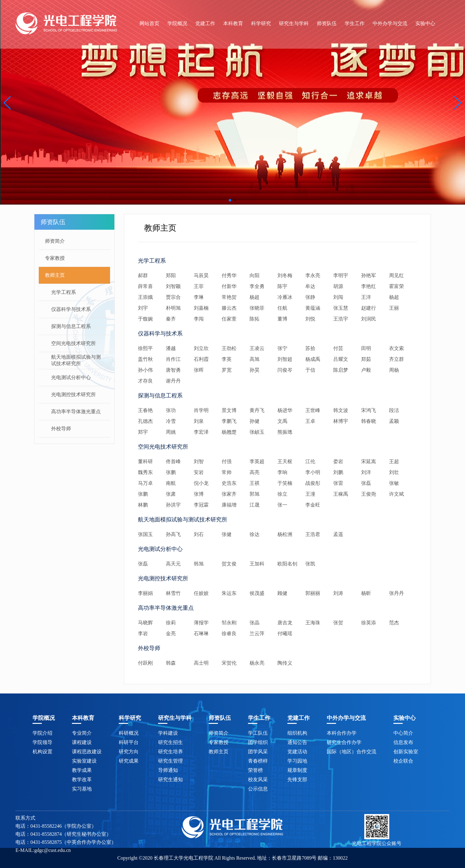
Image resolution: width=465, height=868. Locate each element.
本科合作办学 (342, 733)
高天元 (173, 564)
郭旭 (255, 494)
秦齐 (171, 319)
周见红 (396, 275)
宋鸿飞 (369, 410)
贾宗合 (173, 297)
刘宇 (143, 308)
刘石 (199, 534)
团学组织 (258, 742)
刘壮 (394, 472)
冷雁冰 (285, 297)
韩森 (171, 663)
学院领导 (42, 742)
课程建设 (82, 742)
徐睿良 (229, 633)
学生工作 (355, 23)
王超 (394, 461)
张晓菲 (257, 308)
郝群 (143, 275)
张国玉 (145, 534)
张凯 (310, 564)
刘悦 (310, 319)
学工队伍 (258, 733)
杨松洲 (285, 534)
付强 (227, 461)
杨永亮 (257, 663)
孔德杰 (145, 421)
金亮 (171, 633)
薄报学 (201, 623)
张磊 (366, 483)
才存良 (145, 381)
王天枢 (285, 461)
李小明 (313, 472)
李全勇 (257, 286)
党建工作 (205, 23)
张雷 (338, 483)
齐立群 (396, 359)
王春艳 (145, 410)
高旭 (255, 359)
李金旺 (313, 505)
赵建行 (369, 308)
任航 (282, 308)
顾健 (282, 593)
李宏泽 (201, 432)
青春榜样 (258, 761)
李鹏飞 (229, 421)
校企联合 (403, 761)
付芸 (338, 348)
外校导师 (61, 429)
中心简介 (403, 733)
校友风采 (258, 779)
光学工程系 (64, 292)
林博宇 (341, 421)
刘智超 (285, 359)
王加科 (257, 564)
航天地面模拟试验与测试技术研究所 (76, 360)
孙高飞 (173, 534)
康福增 (229, 505)
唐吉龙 (285, 623)
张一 (282, 505)
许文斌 (396, 494)
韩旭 (199, 564)
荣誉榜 (255, 770)
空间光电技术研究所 (73, 343)
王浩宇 (341, 319)
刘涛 (338, 593)
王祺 (255, 483)
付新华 (229, 286)
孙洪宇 (173, 505)
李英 (227, 359)
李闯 (199, 319)
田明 (366, 348)
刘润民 (369, 319)
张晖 (199, 370)
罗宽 (227, 370)
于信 (310, 370)
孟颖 (394, 421)
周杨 (394, 370)
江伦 (310, 461)
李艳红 (369, 286)
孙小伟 (145, 370)
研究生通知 (170, 779)
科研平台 (129, 742)
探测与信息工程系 (71, 326)
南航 (171, 483)
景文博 (229, 410)
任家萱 (229, 319)
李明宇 (341, 275)
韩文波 (341, 410)
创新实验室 (406, 752)
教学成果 (82, 770)
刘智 (199, 461)
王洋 (366, 297)
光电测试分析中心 (71, 377)
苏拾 (310, 348)
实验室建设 (84, 761)
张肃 (171, 494)
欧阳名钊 (287, 564)
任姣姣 (201, 593)
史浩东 (229, 483)
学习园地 (297, 761)
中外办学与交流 (390, 23)
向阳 (255, 275)
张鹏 (171, 472)
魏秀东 (145, 472)
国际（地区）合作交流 (352, 752)
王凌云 (257, 348)
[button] (7, 103)
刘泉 (199, 421)
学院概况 (177, 23)
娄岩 (338, 461)
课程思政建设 (87, 752)
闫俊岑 (285, 370)
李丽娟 (145, 593)
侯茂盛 (257, 593)
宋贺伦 (229, 663)
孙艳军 (369, 275)
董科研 (145, 461)
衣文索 (396, 348)
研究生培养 (170, 752)
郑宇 (143, 432)
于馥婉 (145, 319)
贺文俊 (229, 564)
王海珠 (313, 623)
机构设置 (42, 752)
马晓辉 (145, 623)
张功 (171, 410)
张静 (310, 297)
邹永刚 (229, 623)
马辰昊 (201, 275)
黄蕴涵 (313, 308)
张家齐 (229, 494)
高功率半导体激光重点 (76, 412)
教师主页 (55, 275)
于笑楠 (285, 483)
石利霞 (201, 359)
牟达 (310, 286)
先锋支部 (297, 779)
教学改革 (82, 779)
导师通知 (168, 770)
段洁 (394, 410)
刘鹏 (338, 472)
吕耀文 (341, 359)
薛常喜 (145, 286)
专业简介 (82, 733)
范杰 (394, 623)
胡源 (338, 286)
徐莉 (171, 623)
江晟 (255, 505)
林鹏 (143, 505)
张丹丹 (396, 593)
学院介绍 (42, 733)
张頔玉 (257, 432)
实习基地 (82, 789)
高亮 (255, 472)
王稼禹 (341, 494)
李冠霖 (201, 505)
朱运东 (229, 593)
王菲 (199, 286)
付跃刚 (145, 663)
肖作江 (173, 359)
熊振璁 (285, 432)
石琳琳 (201, 633)
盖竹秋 (145, 359)
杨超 (255, 297)
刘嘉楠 (201, 308)
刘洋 (366, 472)
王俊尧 (369, 494)
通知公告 (297, 742)
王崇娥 (145, 297)
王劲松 (229, 348)
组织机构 (297, 733)
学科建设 (168, 733)
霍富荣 (396, 286)
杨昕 (366, 593)
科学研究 (261, 23)
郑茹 (366, 359)
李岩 (143, 633)
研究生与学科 (294, 23)
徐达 (255, 534)
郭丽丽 (313, 593)
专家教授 (55, 258)
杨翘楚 (229, 432)
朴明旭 (173, 308)
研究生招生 (170, 742)
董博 (282, 319)
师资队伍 (327, 23)
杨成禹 (313, 359)
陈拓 (255, 319)
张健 (227, 534)
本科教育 (233, 23)
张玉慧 (341, 308)
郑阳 (171, 275)
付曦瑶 (285, 633)
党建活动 (297, 752)
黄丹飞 (257, 410)
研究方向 (129, 752)
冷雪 (171, 421)
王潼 (310, 494)
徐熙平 (145, 348)
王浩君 (313, 534)
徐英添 (369, 623)
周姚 (171, 432)
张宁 (282, 348)
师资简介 (55, 241)
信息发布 (403, 742)
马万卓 (145, 483)
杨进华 (285, 410)
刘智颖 (173, 286)
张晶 (255, 623)
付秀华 (229, 275)
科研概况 (129, 733)
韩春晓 (369, 421)
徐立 (282, 494)
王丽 (394, 308)
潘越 (171, 348)
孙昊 (255, 370)
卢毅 (366, 370)
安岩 (199, 472)
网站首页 (149, 23)
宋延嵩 (369, 461)
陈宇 (282, 286)
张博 (199, 494)
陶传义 (285, 663)
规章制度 (297, 770)
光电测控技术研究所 (73, 394)
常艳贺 (229, 297)
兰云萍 (257, 633)
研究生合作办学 (344, 742)
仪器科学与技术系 (71, 309)
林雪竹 (173, 593)
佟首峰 (173, 461)
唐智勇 (173, 370)
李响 (282, 472)
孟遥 (338, 534)
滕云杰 (229, 308)
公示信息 (258, 789)
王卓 (310, 421)
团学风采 (258, 752)
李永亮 (313, 275)
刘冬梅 (285, 275)
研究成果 (129, 761)
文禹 (282, 421)
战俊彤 (313, 483)
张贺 (338, 623)
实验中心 (425, 23)
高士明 (201, 663)
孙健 (255, 421)
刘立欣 (201, 348)
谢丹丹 (173, 381)
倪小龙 (201, 483)
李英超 (257, 461)
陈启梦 (341, 370)
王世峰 (313, 410)
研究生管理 (170, 761)
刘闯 (338, 297)
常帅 (227, 472)
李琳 (199, 297)
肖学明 (201, 410)
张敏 (394, 483)
